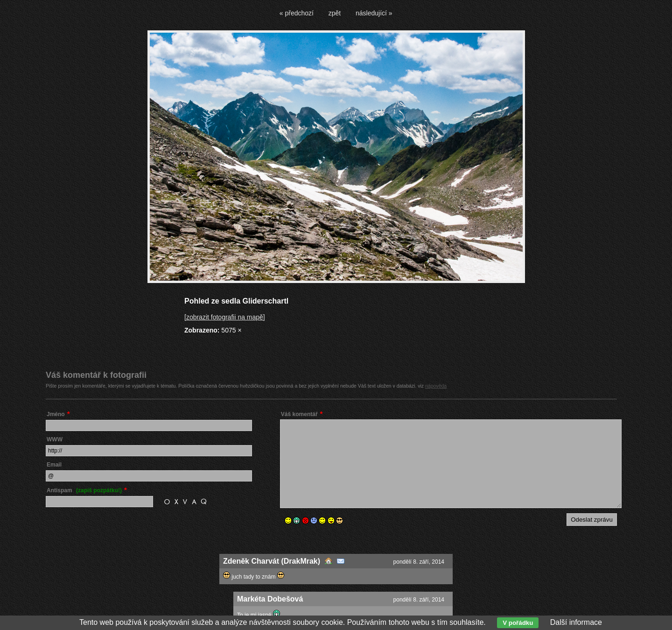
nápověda (436, 386)
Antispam (84, 490)
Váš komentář (299, 414)
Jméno (56, 414)
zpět (335, 13)
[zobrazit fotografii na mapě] (225, 317)
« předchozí (297, 13)
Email (54, 465)
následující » (374, 13)
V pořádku (518, 623)
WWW (55, 439)
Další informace (576, 622)
